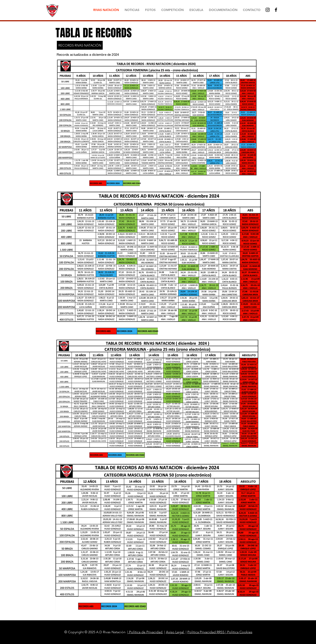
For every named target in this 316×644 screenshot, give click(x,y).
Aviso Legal (175, 632)
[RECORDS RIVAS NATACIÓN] (80, 45)
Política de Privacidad (146, 632)
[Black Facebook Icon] (276, 10)
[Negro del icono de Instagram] (268, 10)
